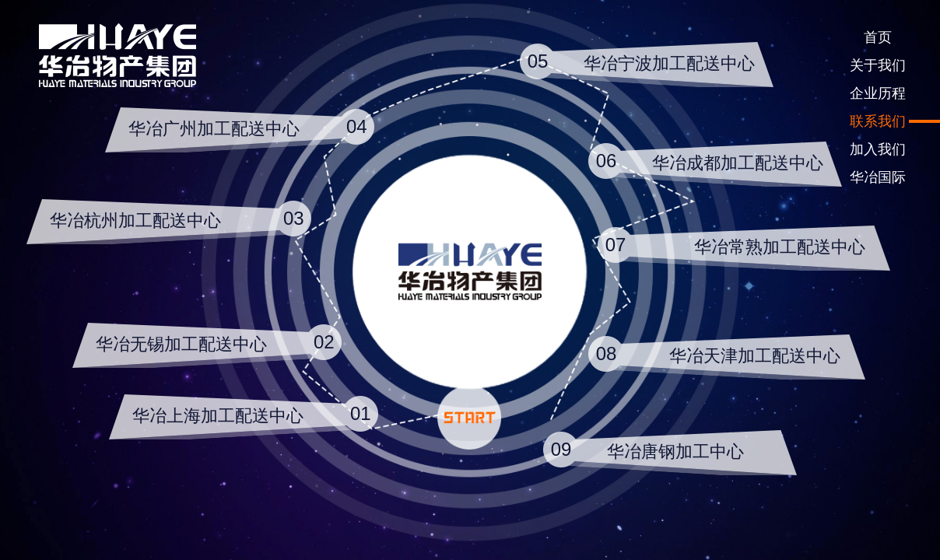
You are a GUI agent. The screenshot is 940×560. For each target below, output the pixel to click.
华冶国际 (878, 177)
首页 (878, 37)
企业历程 (878, 93)
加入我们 (878, 149)
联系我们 (878, 121)
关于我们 (878, 65)
